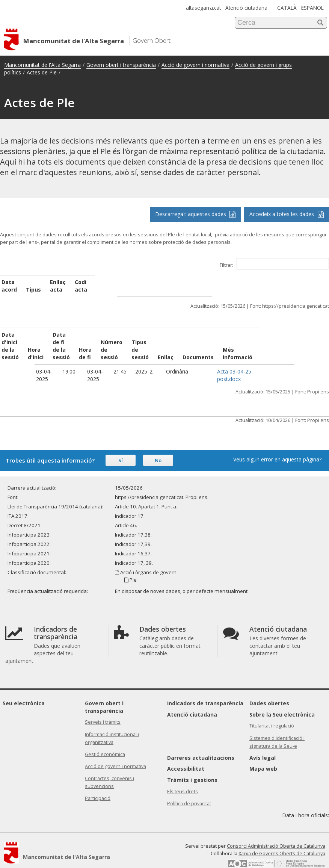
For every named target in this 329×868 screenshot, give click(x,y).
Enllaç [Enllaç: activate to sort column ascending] (222, 342)
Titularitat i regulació (272, 711)
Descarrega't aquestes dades (195, 214)
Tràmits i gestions (192, 765)
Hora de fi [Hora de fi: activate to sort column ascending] (120, 338)
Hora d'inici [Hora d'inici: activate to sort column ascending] (51, 338)
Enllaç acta (168, 282)
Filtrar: (274, 264)
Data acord (17, 282)
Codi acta (260, 282)
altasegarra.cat (203, 8)
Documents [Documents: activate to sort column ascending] (255, 342)
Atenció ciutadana (246, 8)
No (158, 445)
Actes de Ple (42, 72)
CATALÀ (287, 8)
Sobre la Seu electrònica (282, 699)
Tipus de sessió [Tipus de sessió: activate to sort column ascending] (192, 338)
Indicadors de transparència (205, 688)
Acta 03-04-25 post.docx (256, 360)
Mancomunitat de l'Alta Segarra (42, 65)
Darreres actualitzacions (201, 743)
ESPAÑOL (312, 8)
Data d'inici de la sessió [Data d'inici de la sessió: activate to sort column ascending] (17, 338)
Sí (121, 445)
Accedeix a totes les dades (287, 214)
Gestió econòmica (105, 739)
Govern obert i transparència (121, 65)
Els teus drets (183, 777)
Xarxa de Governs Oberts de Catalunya (282, 839)
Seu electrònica (24, 688)
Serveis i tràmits (103, 707)
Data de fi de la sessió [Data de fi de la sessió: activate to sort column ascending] (87, 335)
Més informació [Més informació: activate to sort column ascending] (302, 338)
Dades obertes (269, 688)
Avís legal (263, 743)
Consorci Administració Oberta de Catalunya (276, 831)
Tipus (103, 282)
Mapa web (263, 754)
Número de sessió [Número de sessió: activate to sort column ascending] (155, 338)
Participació (98, 783)
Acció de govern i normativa (195, 65)
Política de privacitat (189, 789)
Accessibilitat (186, 754)
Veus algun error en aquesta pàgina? (277, 444)
